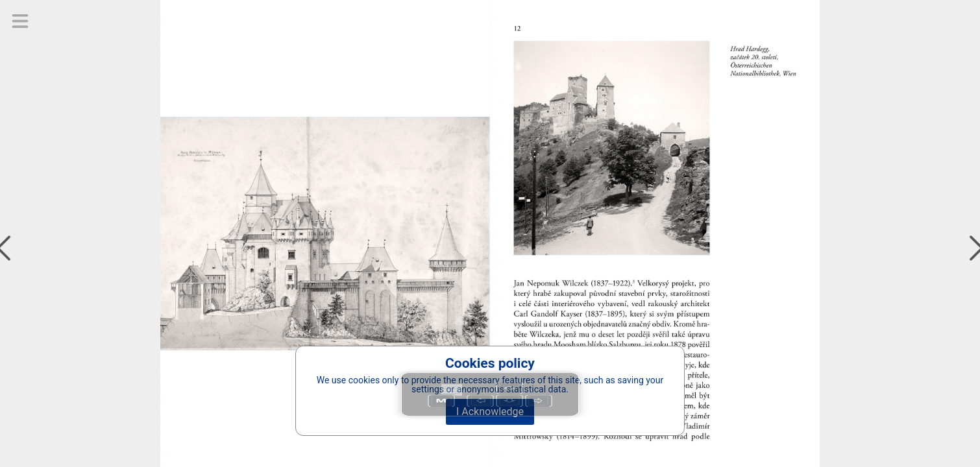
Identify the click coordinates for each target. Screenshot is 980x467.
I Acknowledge (490, 412)
